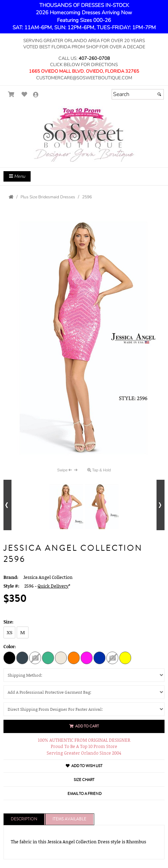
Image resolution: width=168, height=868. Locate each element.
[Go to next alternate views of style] (161, 505)
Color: (10, 646)
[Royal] (99, 658)
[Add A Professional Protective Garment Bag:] (84, 692)
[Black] (9, 658)
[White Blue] (112, 658)
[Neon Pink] (87, 658)
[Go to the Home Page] (11, 197)
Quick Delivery (53, 586)
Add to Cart (84, 726)
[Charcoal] (22, 658)
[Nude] (61, 658)
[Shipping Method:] (84, 675)
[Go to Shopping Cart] (11, 94)
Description (24, 819)
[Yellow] (125, 658)
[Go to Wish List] (25, 94)
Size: (9, 622)
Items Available (69, 819)
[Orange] (74, 658)
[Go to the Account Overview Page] (36, 95)
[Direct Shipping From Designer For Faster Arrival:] (84, 709)
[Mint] (48, 658)
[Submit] (159, 94)
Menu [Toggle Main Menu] (17, 176)
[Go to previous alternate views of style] (7, 505)
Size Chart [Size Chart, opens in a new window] (84, 780)
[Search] (138, 94)
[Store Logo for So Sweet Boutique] (84, 134)
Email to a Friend (85, 794)
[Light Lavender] (35, 658)
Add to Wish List (84, 766)
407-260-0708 (94, 58)
